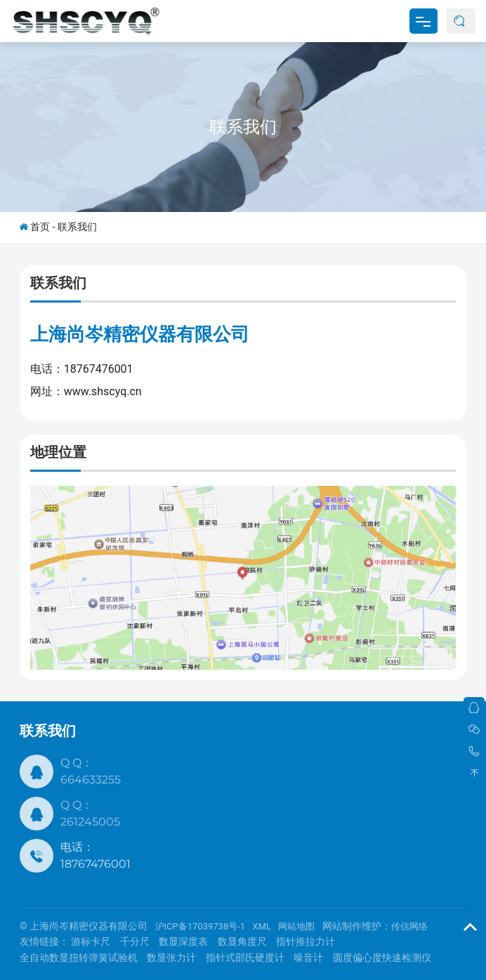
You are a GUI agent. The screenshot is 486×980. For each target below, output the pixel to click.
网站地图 (296, 926)
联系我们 (243, 127)
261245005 (90, 822)
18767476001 (96, 864)
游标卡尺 (91, 941)
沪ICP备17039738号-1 (201, 926)
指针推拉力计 (306, 941)
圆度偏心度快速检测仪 (382, 958)
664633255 (91, 780)
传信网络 (409, 926)
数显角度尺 (242, 941)
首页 (40, 227)
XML (262, 926)
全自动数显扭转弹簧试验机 (79, 958)
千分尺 (135, 941)
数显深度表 (183, 941)
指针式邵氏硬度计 (245, 958)
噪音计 (308, 958)
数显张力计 (171, 958)
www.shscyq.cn (103, 391)
